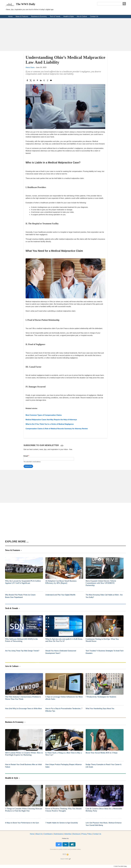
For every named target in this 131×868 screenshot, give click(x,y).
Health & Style (69, 16)
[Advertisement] (65, 35)
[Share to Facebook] (27, 80)
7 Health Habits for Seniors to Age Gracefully (62, 823)
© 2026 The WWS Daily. (120, 866)
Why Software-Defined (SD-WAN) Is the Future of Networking (21, 640)
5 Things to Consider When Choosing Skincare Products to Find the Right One (24, 810)
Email (26, 456)
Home (10, 16)
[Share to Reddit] (48, 80)
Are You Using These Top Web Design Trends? (22, 651)
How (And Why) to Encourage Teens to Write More (23, 709)
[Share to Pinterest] (37, 80)
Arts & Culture (82, 16)
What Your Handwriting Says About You (100, 709)
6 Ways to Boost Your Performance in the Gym (22, 823)
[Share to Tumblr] (44, 80)
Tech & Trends (55, 16)
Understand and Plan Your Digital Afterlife (60, 595)
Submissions (58, 834)
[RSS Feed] (64, 854)
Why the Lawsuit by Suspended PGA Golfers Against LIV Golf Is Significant (23, 582)
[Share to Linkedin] (41, 80)
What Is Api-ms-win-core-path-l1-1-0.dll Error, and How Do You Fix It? (64, 640)
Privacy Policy (87, 834)
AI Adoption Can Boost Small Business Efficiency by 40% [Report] (61, 582)
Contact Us (94, 16)
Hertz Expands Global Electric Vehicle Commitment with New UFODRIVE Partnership (101, 583)
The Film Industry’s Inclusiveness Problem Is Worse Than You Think (23, 698)
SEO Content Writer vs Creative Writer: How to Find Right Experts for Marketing (24, 754)
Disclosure (76, 834)
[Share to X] (31, 80)
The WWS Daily (26, 4)
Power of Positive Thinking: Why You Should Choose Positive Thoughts (63, 810)
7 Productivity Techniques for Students (101, 697)
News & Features (22, 16)
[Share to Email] (51, 80)
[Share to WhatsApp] (34, 80)
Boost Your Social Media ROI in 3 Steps (102, 753)
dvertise (68, 834)
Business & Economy (39, 16)
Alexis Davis (30, 67)
